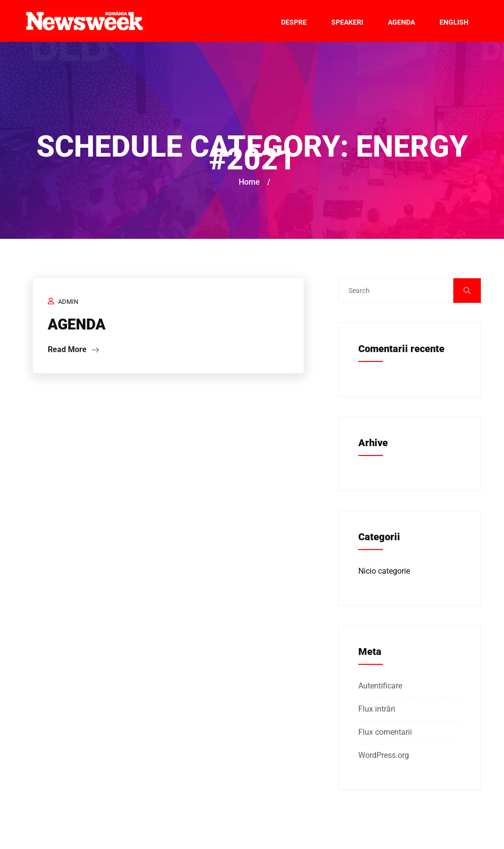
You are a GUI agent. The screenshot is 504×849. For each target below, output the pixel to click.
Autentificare (380, 686)
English (454, 22)
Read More (73, 349)
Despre (294, 22)
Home (249, 182)
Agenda (401, 22)
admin (68, 302)
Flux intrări (377, 709)
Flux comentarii (385, 732)
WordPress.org (384, 755)
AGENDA (77, 324)
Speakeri (347, 22)
